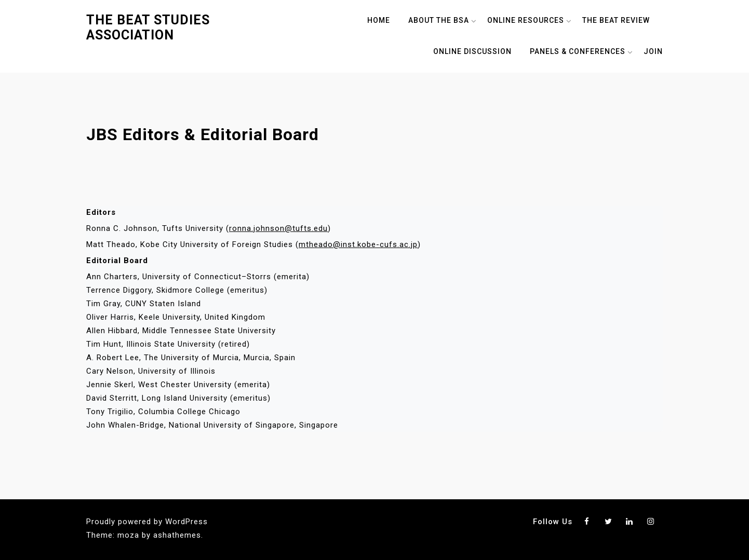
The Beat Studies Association (148, 28)
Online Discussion (472, 51)
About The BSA (439, 20)
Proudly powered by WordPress (147, 522)
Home (379, 20)
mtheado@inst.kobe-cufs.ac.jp (358, 244)
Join (653, 51)
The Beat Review (616, 20)
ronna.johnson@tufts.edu (278, 228)
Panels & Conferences (578, 51)
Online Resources (526, 20)
